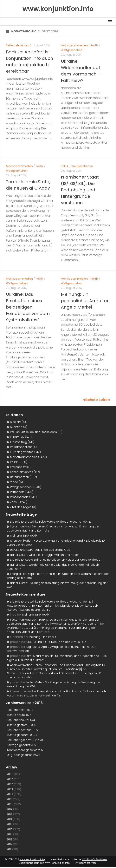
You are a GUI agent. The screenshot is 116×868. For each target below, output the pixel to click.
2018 (10, 814)
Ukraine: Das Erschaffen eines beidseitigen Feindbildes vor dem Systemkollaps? (28, 307)
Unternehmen (19, 477)
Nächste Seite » (96, 400)
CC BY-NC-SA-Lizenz (94, 859)
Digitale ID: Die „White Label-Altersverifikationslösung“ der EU (51, 522)
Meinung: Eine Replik (24, 536)
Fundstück (17, 437)
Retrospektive (19, 467)
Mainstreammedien (74, 45)
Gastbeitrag (19, 442)
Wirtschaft (17, 492)
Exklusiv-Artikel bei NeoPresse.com (33, 432)
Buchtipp (16, 427)
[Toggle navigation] (110, 22)
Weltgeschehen (72, 50)
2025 (10, 779)
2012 (9, 844)
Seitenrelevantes (17, 45)
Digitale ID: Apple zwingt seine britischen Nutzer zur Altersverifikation (56, 560)
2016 (10, 824)
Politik (94, 45)
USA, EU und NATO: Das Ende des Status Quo (40, 550)
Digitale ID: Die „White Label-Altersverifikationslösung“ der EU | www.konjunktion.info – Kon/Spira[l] (50, 604)
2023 (10, 789)
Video (14, 482)
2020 (10, 804)
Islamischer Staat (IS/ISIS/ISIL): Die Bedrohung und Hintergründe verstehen (80, 190)
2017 (9, 819)
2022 (10, 794)
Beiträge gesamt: (19, 745)
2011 (9, 849)
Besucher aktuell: (19, 710)
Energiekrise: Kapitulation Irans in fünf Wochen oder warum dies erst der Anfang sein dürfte (57, 693)
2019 (10, 809)
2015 (10, 829)
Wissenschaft (19, 497)
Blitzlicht (16, 422)
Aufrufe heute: (16, 715)
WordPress (90, 863)
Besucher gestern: (19, 730)
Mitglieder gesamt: (20, 755)
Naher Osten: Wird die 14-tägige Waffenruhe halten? (46, 555)
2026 (10, 774)
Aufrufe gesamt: (18, 735)
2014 (10, 834)
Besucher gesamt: (20, 740)
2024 (10, 784)
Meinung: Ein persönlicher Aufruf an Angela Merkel (85, 301)
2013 (9, 839)
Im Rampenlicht (21, 447)
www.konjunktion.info (32, 859)
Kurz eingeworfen (22, 452)
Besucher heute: (18, 720)
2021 (9, 799)
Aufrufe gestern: (18, 725)
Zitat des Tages (21, 507)
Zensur (15, 502)
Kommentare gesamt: (22, 750)
